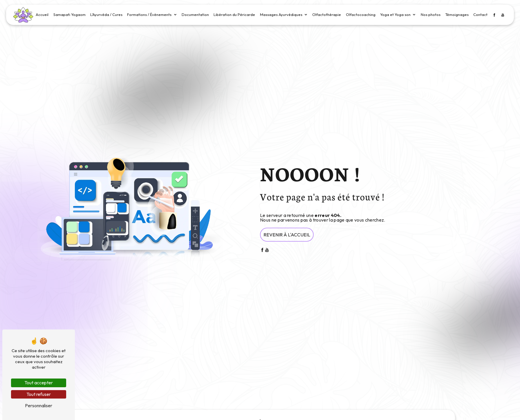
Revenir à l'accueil (287, 235)
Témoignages (457, 15)
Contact (480, 15)
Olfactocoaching (361, 15)
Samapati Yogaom (69, 15)
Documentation (195, 15)
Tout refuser (39, 394)
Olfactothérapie (327, 15)
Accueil (42, 15)
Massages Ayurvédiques (281, 15)
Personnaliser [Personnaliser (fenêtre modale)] (39, 405)
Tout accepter (39, 383)
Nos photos (431, 15)
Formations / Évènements (149, 15)
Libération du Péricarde (234, 15)
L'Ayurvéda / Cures (106, 15)
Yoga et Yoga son (395, 15)
